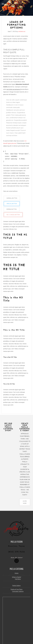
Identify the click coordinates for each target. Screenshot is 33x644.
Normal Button (12, 198)
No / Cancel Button (13, 215)
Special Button (12, 204)
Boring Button (12, 209)
